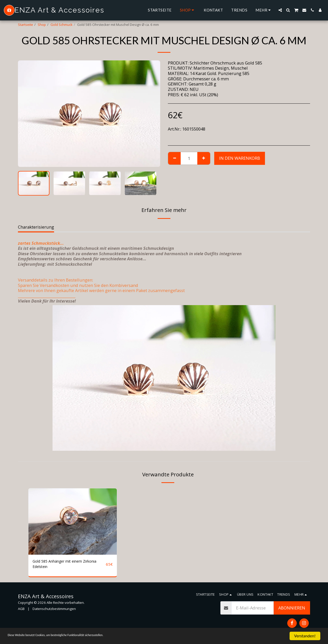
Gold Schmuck (61, 25)
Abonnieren (292, 610)
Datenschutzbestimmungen (54, 611)
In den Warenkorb (240, 158)
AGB (21, 611)
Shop (42, 25)
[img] (73, 521)
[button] (280, 10)
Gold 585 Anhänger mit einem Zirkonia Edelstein (62, 565)
